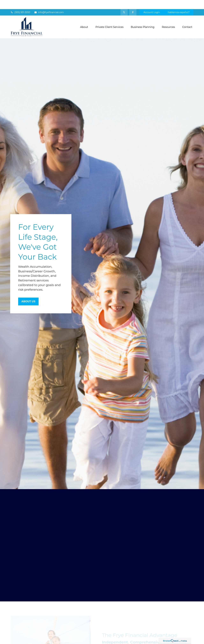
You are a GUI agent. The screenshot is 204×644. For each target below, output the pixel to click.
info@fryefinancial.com (49, 3)
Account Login (152, 3)
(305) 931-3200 (20, 3)
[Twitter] (124, 3)
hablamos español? (179, 3)
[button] (84, 18)
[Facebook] (133, 3)
